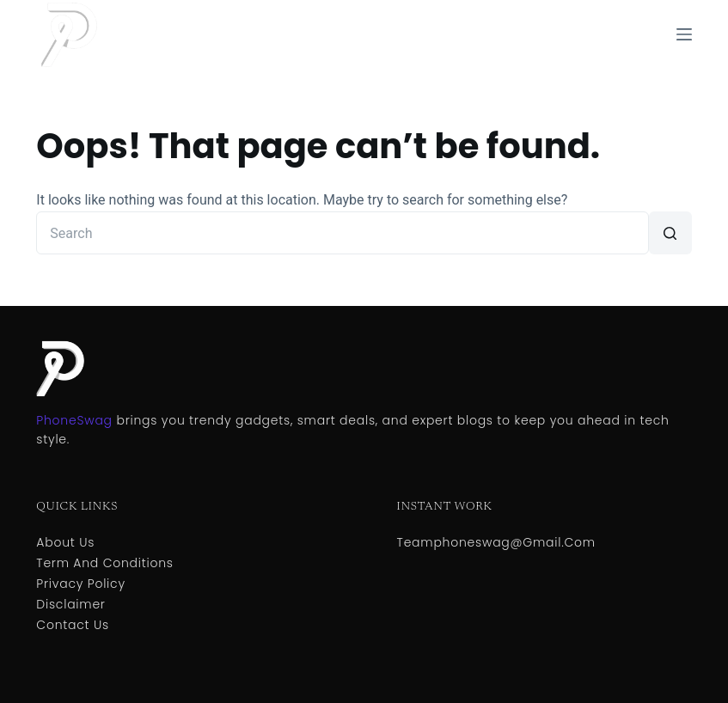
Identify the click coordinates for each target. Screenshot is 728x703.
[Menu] (684, 34)
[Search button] (670, 233)
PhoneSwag (74, 420)
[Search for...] (342, 233)
